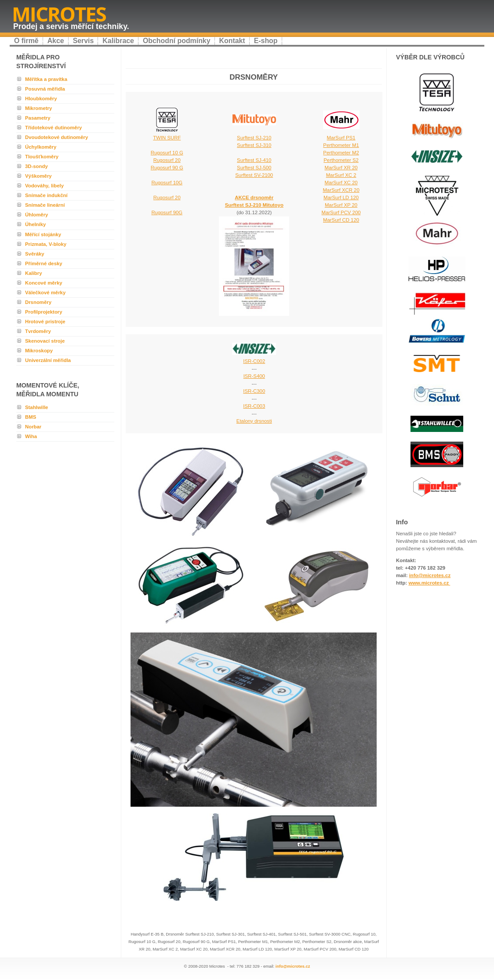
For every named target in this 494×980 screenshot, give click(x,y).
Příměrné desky (44, 263)
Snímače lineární (45, 205)
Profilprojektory (44, 312)
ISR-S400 (254, 376)
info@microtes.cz (293, 966)
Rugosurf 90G (167, 212)
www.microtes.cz (429, 583)
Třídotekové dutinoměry (53, 128)
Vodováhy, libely (44, 186)
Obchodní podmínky (177, 41)
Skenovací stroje (45, 341)
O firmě (26, 41)
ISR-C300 (254, 391)
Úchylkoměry (41, 147)
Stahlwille (36, 407)
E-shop (266, 41)
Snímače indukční (46, 195)
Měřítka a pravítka (46, 79)
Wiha (31, 436)
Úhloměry (36, 215)
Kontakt (232, 41)
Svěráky (35, 254)
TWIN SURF (167, 138)
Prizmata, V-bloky (46, 244)
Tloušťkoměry (42, 157)
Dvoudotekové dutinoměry (56, 137)
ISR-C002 (254, 361)
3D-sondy (36, 166)
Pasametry (38, 118)
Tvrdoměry (38, 331)
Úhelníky (35, 224)
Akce (56, 41)
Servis (84, 41)
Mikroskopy (39, 351)
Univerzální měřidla (48, 360)
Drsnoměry (38, 302)
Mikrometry (38, 108)
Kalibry (34, 273)
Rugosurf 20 (167, 197)
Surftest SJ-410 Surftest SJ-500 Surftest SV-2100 (254, 168)
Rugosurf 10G (167, 183)
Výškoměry (38, 176)
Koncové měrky (44, 283)
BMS (31, 417)
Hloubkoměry (41, 99)
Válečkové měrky (45, 293)
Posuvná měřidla (45, 89)
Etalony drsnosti (254, 421)
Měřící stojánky (43, 234)
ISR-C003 (254, 406)
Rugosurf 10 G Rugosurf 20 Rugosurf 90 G (167, 160)
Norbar (33, 427)
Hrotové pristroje (45, 322)
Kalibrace (118, 41)
